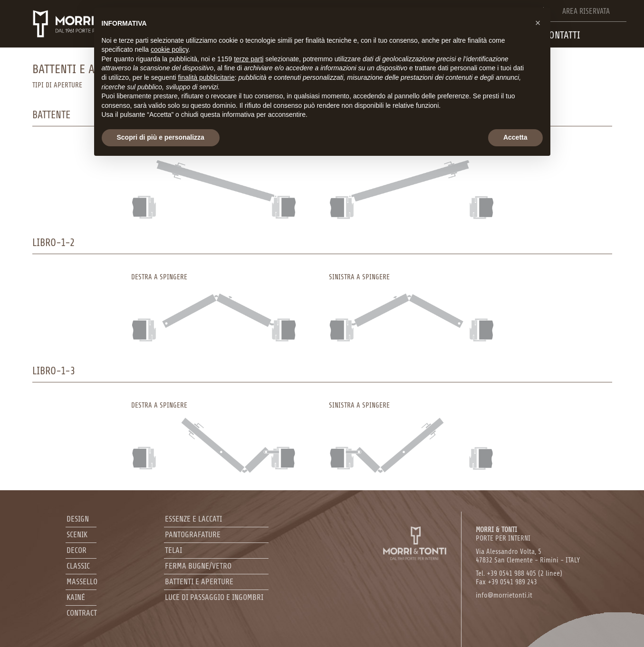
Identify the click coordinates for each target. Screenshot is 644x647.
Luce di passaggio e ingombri (214, 597)
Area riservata (586, 11)
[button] (538, 23)
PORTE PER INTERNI (503, 534)
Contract (82, 613)
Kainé (76, 597)
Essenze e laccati (193, 519)
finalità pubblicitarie (207, 77)
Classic (78, 566)
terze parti (249, 59)
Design (78, 519)
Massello (82, 582)
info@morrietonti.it (504, 595)
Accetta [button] (515, 137)
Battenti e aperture (199, 582)
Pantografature (193, 535)
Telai (173, 550)
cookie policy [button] (169, 49)
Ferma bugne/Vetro (198, 566)
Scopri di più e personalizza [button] (161, 137)
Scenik (77, 535)
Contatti (562, 35)
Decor (77, 550)
